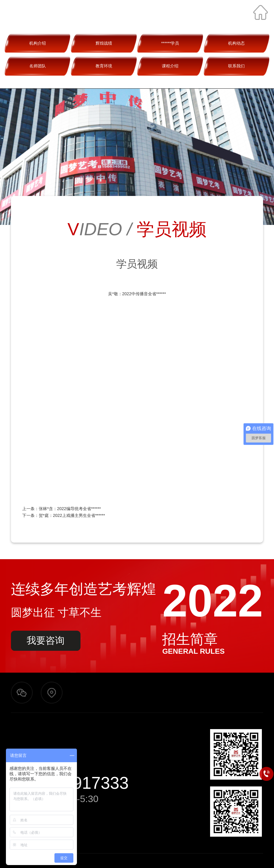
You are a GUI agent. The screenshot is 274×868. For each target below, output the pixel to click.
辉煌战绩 (104, 43)
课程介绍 (170, 66)
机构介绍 (38, 43)
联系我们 (236, 66)
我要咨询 (46, 640)
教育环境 (104, 66)
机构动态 (236, 43)
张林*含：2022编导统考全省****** (70, 509)
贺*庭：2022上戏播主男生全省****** (72, 515)
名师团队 (38, 66)
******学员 (170, 43)
